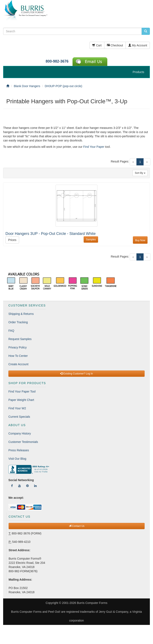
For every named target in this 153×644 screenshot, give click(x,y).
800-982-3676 (57, 61)
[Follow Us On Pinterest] (27, 486)
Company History (20, 433)
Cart (97, 45)
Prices (12, 240)
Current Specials (19, 417)
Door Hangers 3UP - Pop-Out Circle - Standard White (51, 234)
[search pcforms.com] (146, 31)
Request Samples (20, 339)
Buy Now (140, 240)
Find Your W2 (17, 408)
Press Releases (19, 450)
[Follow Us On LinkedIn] (35, 486)
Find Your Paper (94, 147)
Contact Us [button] (77, 526)
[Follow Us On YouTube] (19, 486)
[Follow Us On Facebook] (12, 486)
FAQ (11, 331)
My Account (138, 45)
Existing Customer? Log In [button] (76, 374)
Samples (91, 240)
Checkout (115, 45)
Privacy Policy (18, 347)
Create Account (18, 364)
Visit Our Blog (17, 459)
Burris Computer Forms (92, 603)
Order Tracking (18, 322)
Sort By (140, 173)
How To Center (18, 356)
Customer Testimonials (23, 442)
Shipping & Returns (21, 314)
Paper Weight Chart (21, 400)
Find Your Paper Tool (22, 391)
